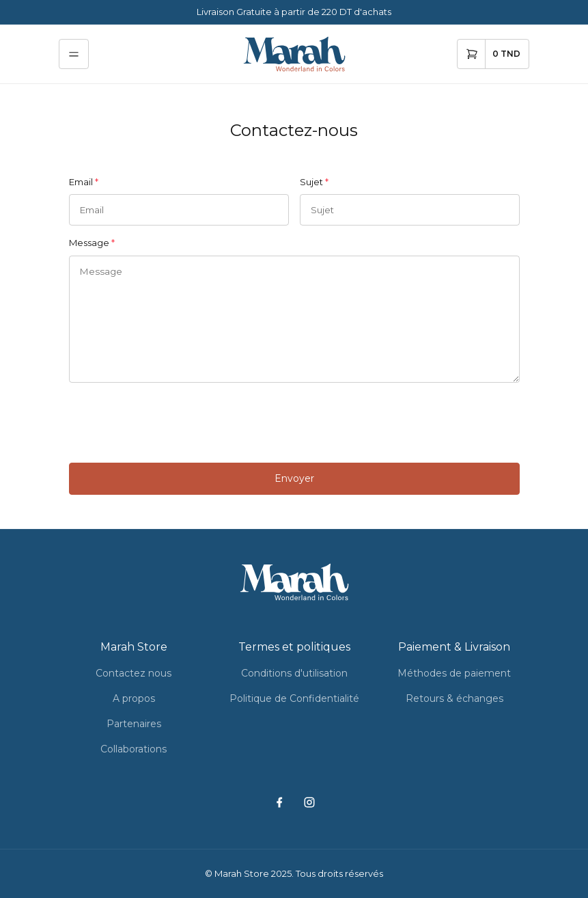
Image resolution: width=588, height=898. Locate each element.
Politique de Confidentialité (294, 698)
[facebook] (279, 803)
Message (89, 243)
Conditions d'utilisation (294, 673)
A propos (134, 698)
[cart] (493, 54)
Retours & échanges (454, 698)
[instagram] (309, 803)
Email (81, 182)
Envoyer (294, 478)
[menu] (74, 54)
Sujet (311, 182)
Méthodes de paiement (454, 673)
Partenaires (134, 724)
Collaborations (134, 749)
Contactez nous (134, 673)
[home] (294, 54)
